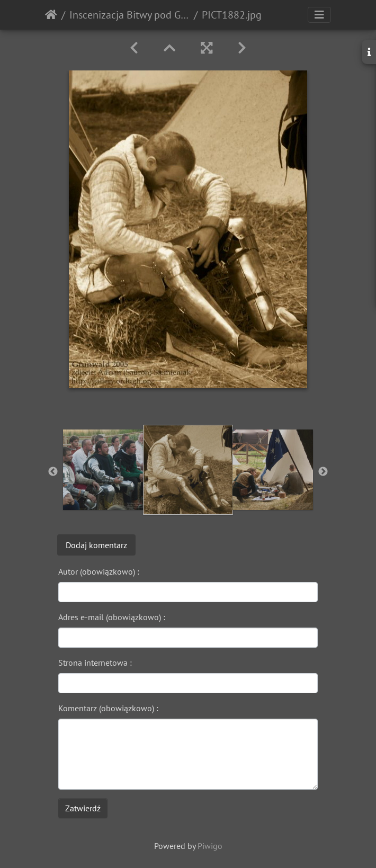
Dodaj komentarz (96, 545)
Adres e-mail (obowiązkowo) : (112, 617)
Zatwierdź (83, 808)
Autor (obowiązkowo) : (99, 571)
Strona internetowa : (95, 663)
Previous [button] (53, 472)
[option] (103, 470)
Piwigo (210, 846)
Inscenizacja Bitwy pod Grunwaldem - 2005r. (129, 15)
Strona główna (51, 15)
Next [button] (323, 472)
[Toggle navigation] (319, 15)
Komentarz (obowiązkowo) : (108, 708)
